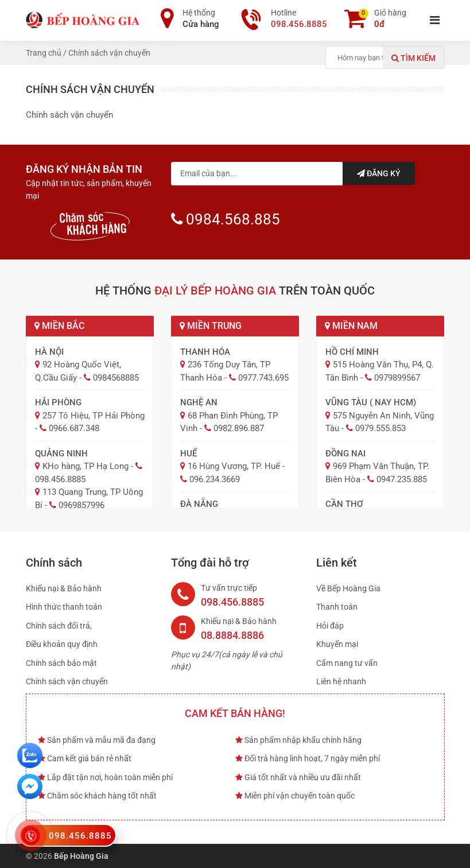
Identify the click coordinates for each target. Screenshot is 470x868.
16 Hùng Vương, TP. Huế (234, 466)
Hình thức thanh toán (64, 607)
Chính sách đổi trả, (59, 626)
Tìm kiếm (413, 58)
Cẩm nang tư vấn (347, 663)
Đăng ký (379, 173)
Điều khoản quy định (62, 644)
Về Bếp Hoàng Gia (348, 588)
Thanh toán (337, 607)
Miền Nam (351, 326)
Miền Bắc (59, 326)
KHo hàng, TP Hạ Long (86, 466)
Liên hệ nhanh (341, 681)
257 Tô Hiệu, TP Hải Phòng (94, 416)
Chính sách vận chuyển (67, 681)
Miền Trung (211, 326)
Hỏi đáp (330, 626)
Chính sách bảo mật (61, 663)
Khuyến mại (337, 644)
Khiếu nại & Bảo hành (64, 588)
